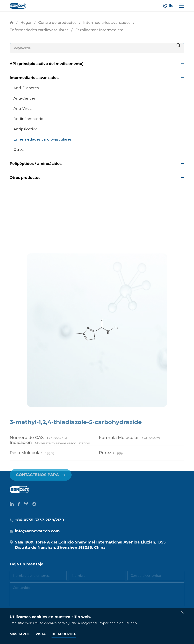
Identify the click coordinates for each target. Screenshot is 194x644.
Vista (41, 634)
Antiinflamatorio (28, 119)
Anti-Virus (22, 108)
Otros (18, 149)
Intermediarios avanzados (107, 22)
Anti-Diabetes (26, 88)
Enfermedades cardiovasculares (39, 30)
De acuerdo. (64, 634)
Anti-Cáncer (24, 98)
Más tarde (20, 634)
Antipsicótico (25, 129)
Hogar (26, 22)
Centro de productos (57, 22)
